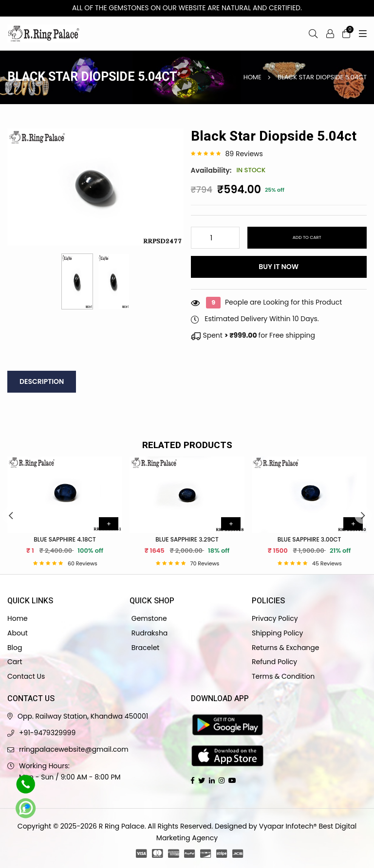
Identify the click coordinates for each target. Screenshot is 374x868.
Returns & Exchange (285, 648)
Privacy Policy (275, 618)
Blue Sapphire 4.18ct (65, 539)
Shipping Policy (278, 633)
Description (42, 381)
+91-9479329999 (47, 733)
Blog (15, 648)
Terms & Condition (283, 676)
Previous (11, 515)
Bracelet (144, 648)
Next (363, 515)
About (18, 633)
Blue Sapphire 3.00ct (309, 539)
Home (252, 77)
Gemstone (148, 618)
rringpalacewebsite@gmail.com (74, 749)
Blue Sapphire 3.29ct (187, 539)
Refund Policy (274, 662)
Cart (15, 662)
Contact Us (26, 676)
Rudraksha (149, 633)
